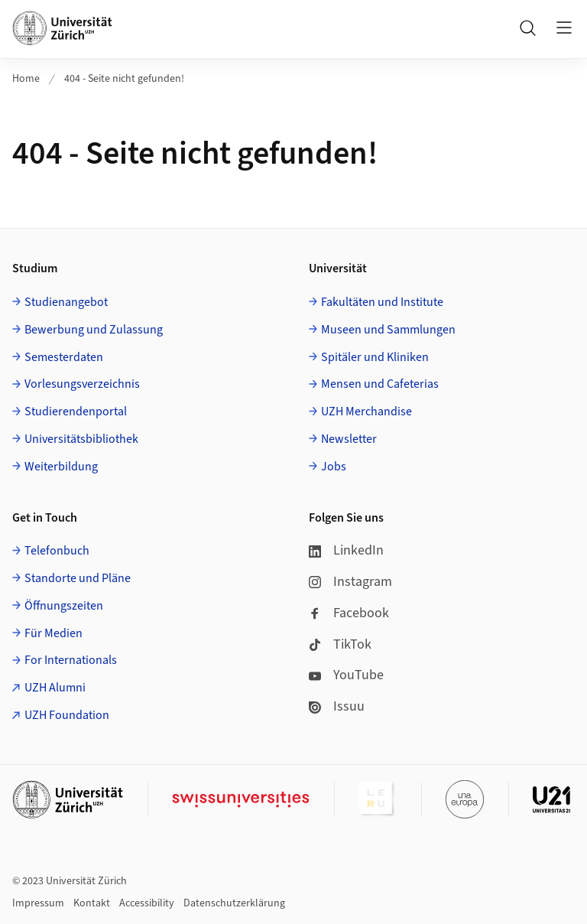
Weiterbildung (61, 467)
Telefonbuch (57, 551)
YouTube (346, 675)
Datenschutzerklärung (234, 903)
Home (26, 79)
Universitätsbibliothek (81, 439)
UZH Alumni (55, 688)
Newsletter (349, 439)
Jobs (334, 467)
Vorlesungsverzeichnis (82, 384)
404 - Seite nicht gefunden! (124, 79)
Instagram (350, 582)
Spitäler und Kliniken (375, 357)
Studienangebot (66, 302)
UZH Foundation (67, 715)
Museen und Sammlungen (388, 330)
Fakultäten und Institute (382, 302)
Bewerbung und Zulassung (94, 330)
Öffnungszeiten (64, 606)
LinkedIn (346, 550)
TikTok (340, 644)
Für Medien (54, 633)
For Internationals (71, 660)
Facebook (349, 613)
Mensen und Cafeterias (380, 384)
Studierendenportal (76, 412)
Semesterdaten (64, 357)
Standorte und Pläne (78, 578)
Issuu (337, 706)
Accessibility (147, 903)
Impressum (38, 903)
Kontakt (92, 903)
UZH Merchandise (366, 412)
